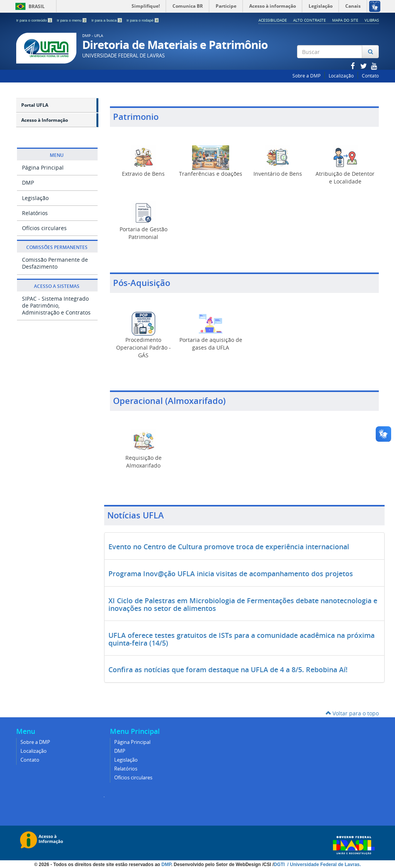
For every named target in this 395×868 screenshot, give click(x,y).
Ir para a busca (107, 20)
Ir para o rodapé (143, 20)
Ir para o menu (72, 20)
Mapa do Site (345, 20)
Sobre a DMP (306, 76)
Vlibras (372, 20)
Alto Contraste (310, 20)
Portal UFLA (35, 105)
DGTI (280, 865)
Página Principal (43, 167)
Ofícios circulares (44, 228)
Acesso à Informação (45, 120)
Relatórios (35, 213)
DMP (28, 183)
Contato (370, 76)
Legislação (35, 198)
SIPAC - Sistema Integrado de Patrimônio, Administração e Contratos (56, 305)
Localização (341, 76)
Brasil (29, 6)
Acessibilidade (273, 20)
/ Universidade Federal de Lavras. (323, 865)
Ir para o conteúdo (35, 20)
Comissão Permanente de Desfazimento (55, 263)
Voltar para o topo (352, 713)
